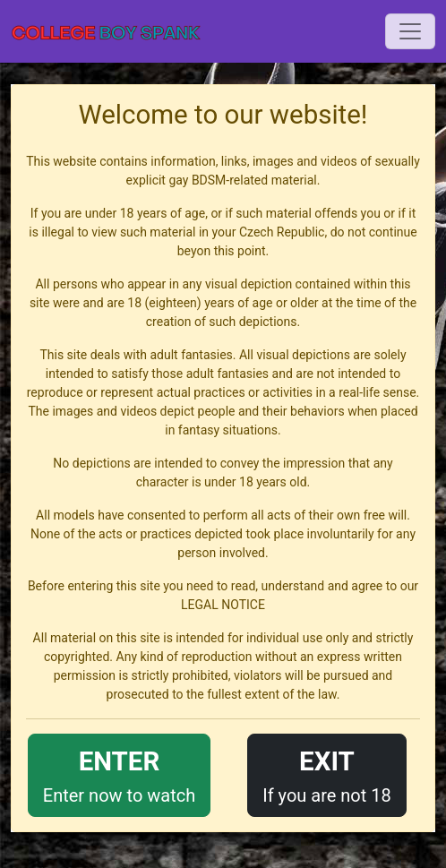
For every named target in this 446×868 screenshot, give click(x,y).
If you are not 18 (327, 773)
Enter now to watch (119, 773)
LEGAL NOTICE (223, 605)
